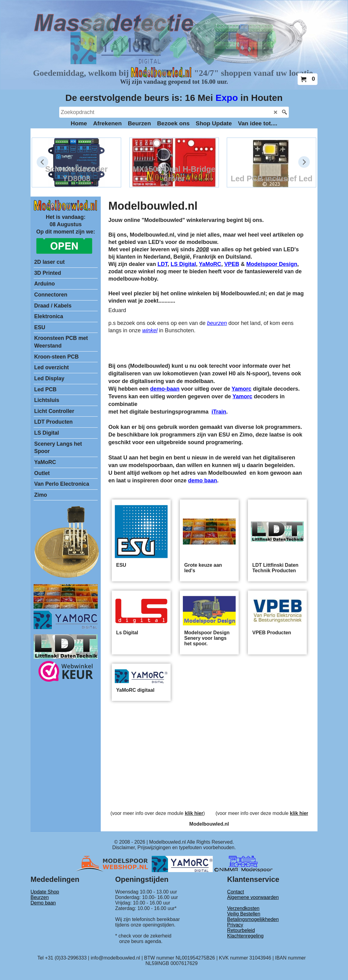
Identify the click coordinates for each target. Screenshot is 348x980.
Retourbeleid (241, 930)
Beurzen (40, 897)
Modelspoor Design (272, 264)
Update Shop (45, 892)
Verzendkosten (243, 908)
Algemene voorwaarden (253, 897)
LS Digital (183, 264)
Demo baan (43, 903)
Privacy (235, 925)
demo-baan (165, 389)
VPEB (232, 264)
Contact (236, 892)
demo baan (203, 481)
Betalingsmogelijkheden (253, 919)
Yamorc (242, 389)
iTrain (219, 412)
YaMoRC (210, 264)
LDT (163, 264)
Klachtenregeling (245, 936)
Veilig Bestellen (244, 914)
